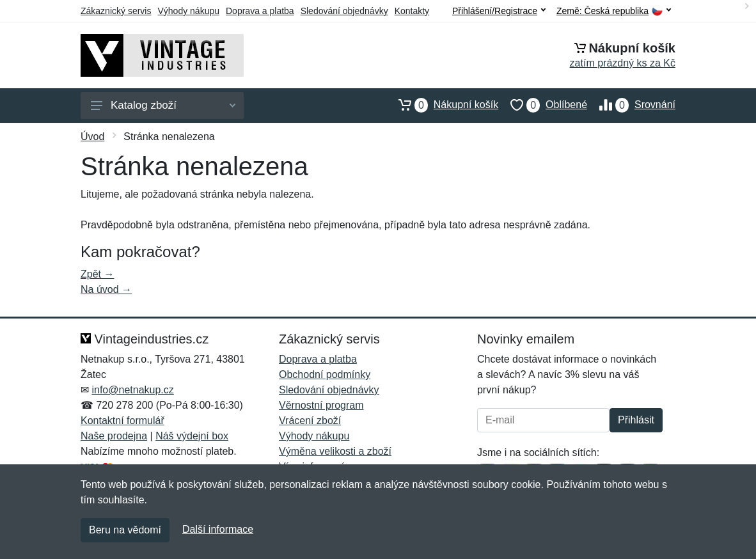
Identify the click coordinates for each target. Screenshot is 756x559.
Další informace (218, 529)
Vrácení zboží (310, 421)
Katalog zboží (163, 105)
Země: (614, 11)
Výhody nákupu (188, 11)
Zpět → (97, 274)
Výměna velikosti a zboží (335, 451)
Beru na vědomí (125, 530)
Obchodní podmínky (325, 374)
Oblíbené (543, 105)
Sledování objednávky (344, 11)
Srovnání (631, 105)
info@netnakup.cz (132, 390)
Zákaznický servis (116, 11)
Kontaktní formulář (122, 421)
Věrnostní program (321, 405)
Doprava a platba (260, 11)
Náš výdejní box (192, 436)
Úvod (92, 137)
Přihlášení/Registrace (499, 11)
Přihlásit (636, 420)
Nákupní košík (442, 105)
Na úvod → (106, 289)
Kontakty (412, 11)
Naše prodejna (114, 436)
